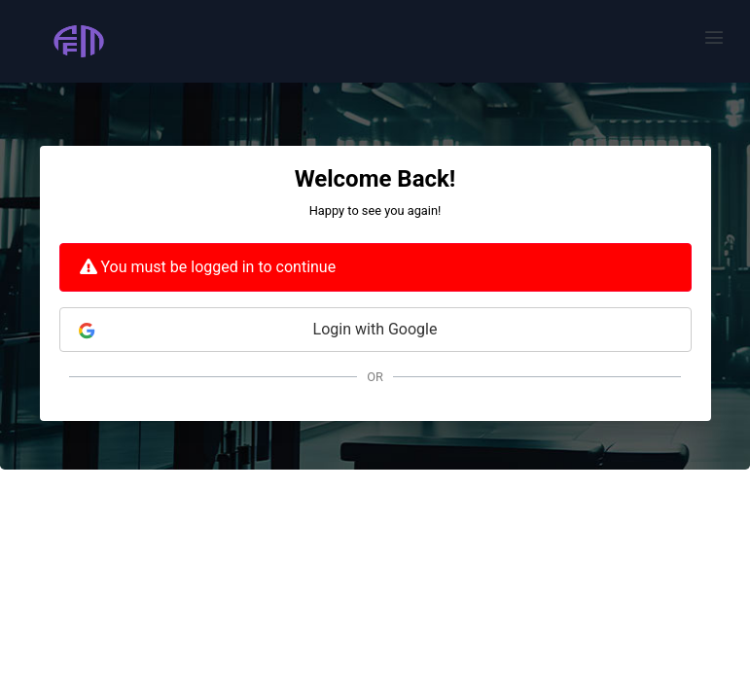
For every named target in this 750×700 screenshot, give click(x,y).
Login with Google (258, 330)
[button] (714, 36)
